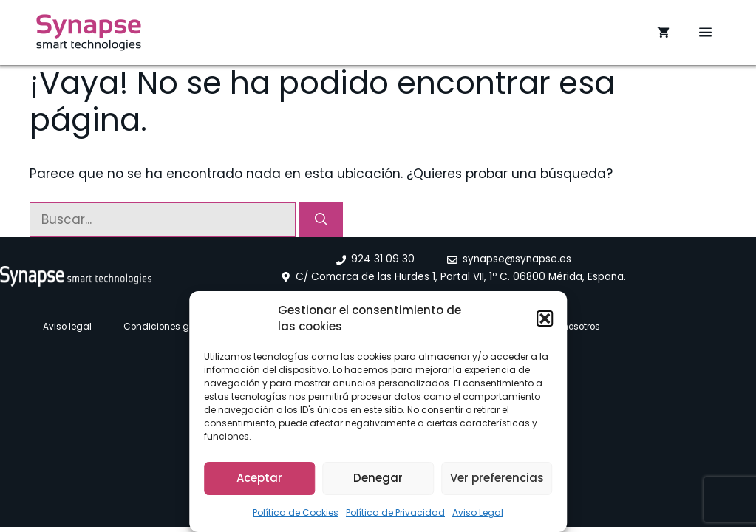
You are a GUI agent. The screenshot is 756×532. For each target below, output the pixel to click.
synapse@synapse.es (517, 259)
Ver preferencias (497, 478)
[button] (545, 318)
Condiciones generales (176, 327)
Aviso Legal (478, 512)
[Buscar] (321, 220)
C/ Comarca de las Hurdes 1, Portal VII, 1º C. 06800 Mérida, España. (461, 277)
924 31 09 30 (383, 259)
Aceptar (259, 478)
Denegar (378, 478)
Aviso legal (67, 327)
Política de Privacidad (395, 512)
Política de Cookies (296, 512)
